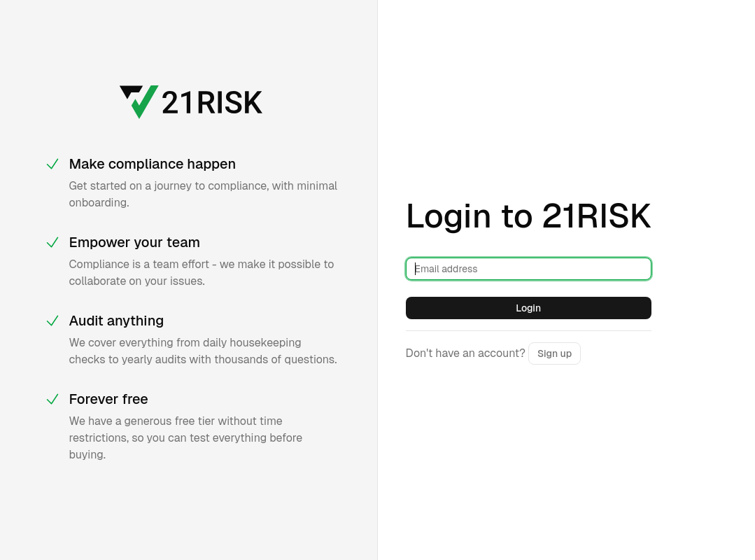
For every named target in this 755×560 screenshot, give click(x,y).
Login (528, 308)
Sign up (555, 353)
